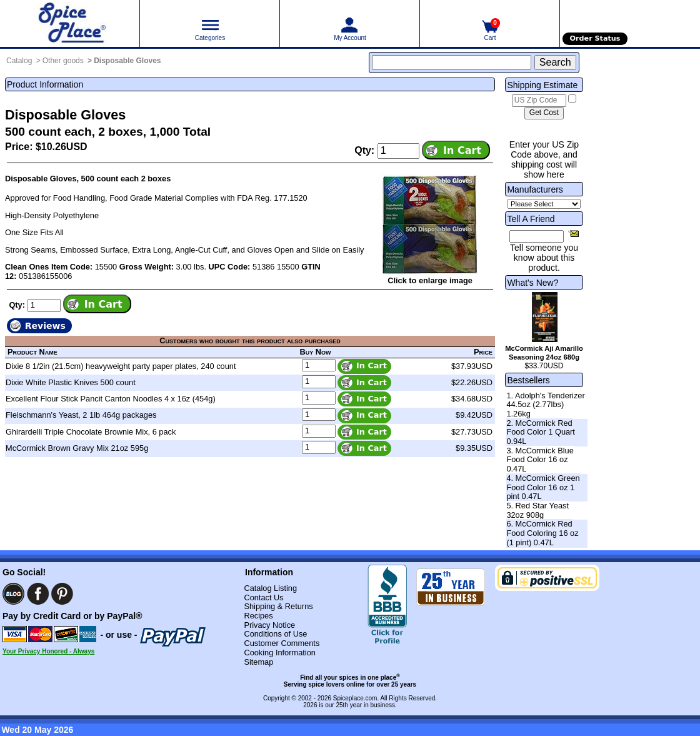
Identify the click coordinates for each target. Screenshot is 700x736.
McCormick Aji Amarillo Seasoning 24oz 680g (544, 353)
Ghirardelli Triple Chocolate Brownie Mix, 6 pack (91, 432)
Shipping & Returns (278, 606)
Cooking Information (280, 653)
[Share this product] (573, 233)
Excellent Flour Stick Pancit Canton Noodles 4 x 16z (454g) (111, 399)
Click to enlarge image (430, 280)
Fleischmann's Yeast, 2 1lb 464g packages (81, 415)
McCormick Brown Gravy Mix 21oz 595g (77, 448)
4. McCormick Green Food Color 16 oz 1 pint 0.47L (543, 487)
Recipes (258, 616)
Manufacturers (535, 189)
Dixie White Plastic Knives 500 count (71, 382)
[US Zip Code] (539, 101)
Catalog (19, 61)
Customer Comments (282, 643)
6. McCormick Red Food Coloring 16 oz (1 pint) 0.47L (542, 533)
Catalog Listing (270, 588)
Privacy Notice (269, 625)
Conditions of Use (275, 634)
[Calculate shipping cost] (544, 113)
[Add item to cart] (456, 150)
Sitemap (258, 662)
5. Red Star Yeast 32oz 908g (537, 510)
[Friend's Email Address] (537, 236)
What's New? (532, 283)
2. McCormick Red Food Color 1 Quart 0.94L (541, 432)
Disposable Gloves (127, 61)
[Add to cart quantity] (398, 151)
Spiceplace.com (355, 698)
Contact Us (263, 597)
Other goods (63, 61)
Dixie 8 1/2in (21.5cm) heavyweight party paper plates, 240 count (121, 366)
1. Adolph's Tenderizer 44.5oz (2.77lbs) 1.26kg (545, 405)
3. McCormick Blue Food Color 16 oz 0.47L (540, 460)
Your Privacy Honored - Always (48, 651)
